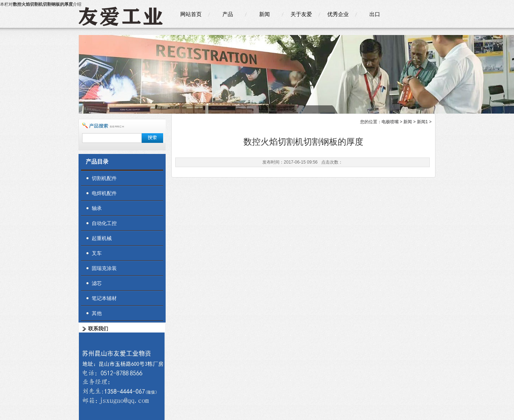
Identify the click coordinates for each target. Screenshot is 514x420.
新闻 (264, 14)
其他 (97, 313)
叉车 (97, 253)
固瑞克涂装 (104, 268)
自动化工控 (104, 223)
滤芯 (97, 283)
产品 (228, 14)
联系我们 (98, 329)
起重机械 (102, 238)
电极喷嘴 (390, 122)
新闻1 (422, 122)
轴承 (97, 208)
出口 (375, 14)
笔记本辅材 (104, 298)
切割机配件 (104, 178)
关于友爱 (301, 14)
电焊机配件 (104, 193)
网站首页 (191, 14)
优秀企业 (338, 14)
